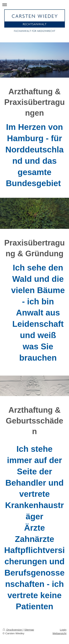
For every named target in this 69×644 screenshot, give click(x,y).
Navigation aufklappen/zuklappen (34, 5)
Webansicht (59, 633)
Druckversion (13, 630)
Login (63, 630)
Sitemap (29, 630)
